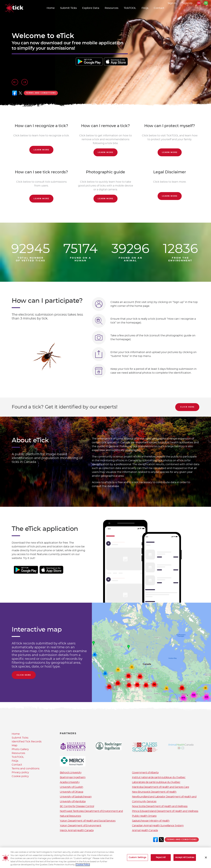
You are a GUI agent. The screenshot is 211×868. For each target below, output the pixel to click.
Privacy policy (20, 772)
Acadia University (70, 782)
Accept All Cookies (185, 858)
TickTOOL (130, 8)
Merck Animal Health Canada (77, 830)
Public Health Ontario (144, 816)
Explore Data (91, 8)
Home (51, 8)
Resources (112, 8)
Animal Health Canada (145, 830)
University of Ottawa (71, 792)
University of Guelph (71, 787)
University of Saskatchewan (76, 797)
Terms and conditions (41, 93)
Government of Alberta (145, 773)
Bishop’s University (71, 773)
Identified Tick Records (27, 742)
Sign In (172, 3)
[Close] (206, 859)
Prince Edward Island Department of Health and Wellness (165, 811)
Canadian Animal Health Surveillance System (158, 826)
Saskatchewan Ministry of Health (151, 821)
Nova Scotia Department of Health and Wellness (160, 806)
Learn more (41, 150)
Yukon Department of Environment (80, 826)
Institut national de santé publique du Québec (159, 777)
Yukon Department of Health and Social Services (88, 821)
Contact (159, 8)
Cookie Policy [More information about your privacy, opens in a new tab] (83, 866)
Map (15, 745)
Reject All (161, 858)
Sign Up (187, 3)
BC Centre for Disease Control (77, 806)
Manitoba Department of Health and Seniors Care (160, 787)
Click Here (187, 407)
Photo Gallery (20, 749)
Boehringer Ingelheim (73, 777)
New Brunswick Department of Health (154, 792)
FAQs (145, 8)
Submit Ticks (68, 8)
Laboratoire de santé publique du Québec (156, 782)
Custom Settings (137, 858)
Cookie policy (20, 776)
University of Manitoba (73, 802)
